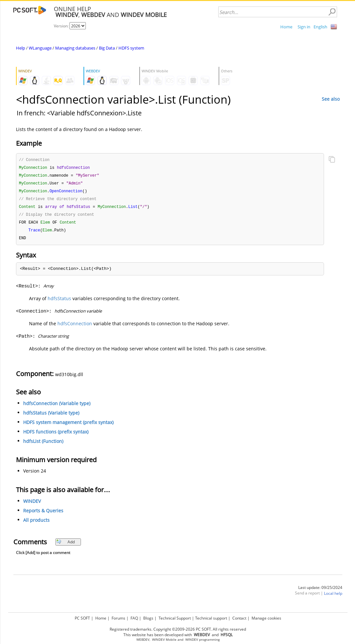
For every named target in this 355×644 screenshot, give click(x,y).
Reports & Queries (43, 514)
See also (331, 99)
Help (21, 48)
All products (36, 524)
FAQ (134, 618)
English (320, 27)
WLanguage (40, 48)
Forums (118, 618)
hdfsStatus (59, 302)
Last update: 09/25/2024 (320, 591)
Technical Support (175, 618)
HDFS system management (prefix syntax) (68, 426)
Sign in (304, 27)
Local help (333, 597)
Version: (62, 26)
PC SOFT (82, 618)
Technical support (211, 618)
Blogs (148, 618)
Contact (239, 618)
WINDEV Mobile (164, 640)
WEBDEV (143, 640)
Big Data (107, 48)
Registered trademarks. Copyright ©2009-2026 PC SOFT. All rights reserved (178, 629)
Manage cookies (266, 618)
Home (286, 27)
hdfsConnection (75, 327)
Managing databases (75, 48)
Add (65, 545)
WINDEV (32, 505)
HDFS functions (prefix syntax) (56, 435)
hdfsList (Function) (43, 445)
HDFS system (131, 48)
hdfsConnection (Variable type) (57, 407)
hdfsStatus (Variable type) (51, 416)
